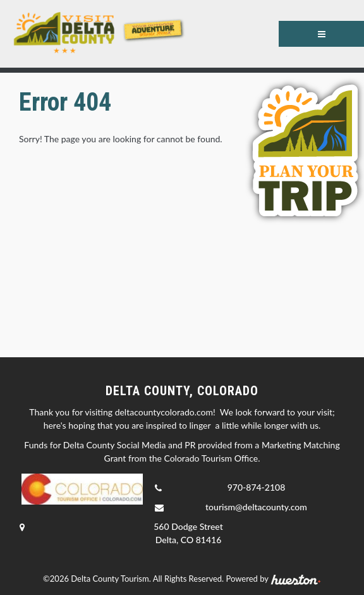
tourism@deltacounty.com (256, 507)
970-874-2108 (257, 487)
